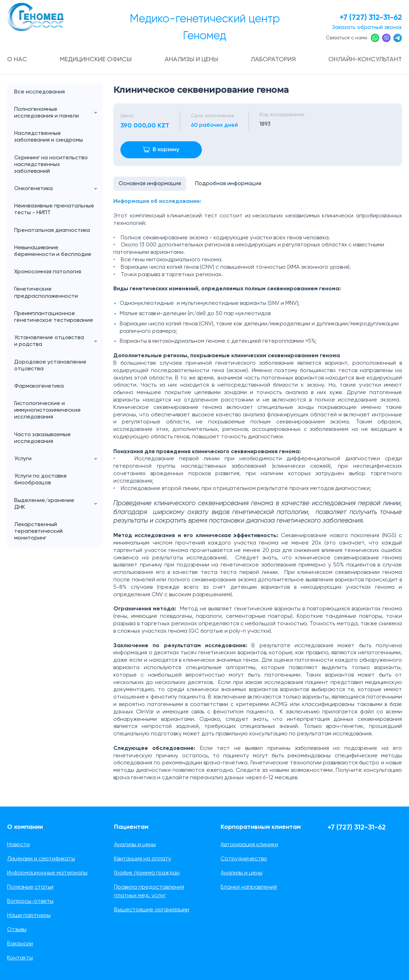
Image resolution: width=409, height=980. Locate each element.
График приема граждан (147, 873)
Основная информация (150, 184)
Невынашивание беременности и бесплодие (53, 251)
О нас (17, 59)
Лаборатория (274, 59)
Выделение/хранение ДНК (58, 504)
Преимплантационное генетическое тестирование (54, 317)
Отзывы (17, 930)
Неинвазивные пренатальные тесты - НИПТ (54, 209)
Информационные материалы (47, 873)
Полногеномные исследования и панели (58, 113)
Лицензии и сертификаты (41, 859)
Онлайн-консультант (365, 59)
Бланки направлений (249, 887)
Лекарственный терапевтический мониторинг (38, 531)
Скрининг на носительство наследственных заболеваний (51, 165)
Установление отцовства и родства (58, 341)
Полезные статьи (30, 887)
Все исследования (39, 92)
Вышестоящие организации (152, 910)
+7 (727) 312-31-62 (370, 18)
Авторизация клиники (249, 845)
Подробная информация (228, 184)
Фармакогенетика (39, 386)
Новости (18, 845)
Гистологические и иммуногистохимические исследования (47, 410)
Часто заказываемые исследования (42, 438)
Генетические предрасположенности (46, 293)
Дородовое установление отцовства (50, 366)
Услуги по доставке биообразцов (41, 480)
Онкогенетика (58, 189)
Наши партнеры (29, 916)
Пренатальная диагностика (52, 230)
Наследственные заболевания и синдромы (49, 137)
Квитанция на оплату (143, 859)
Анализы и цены (192, 59)
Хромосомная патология (48, 272)
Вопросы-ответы (30, 901)
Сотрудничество (244, 859)
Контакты (20, 958)
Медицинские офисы (96, 59)
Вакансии (20, 944)
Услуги (58, 459)
